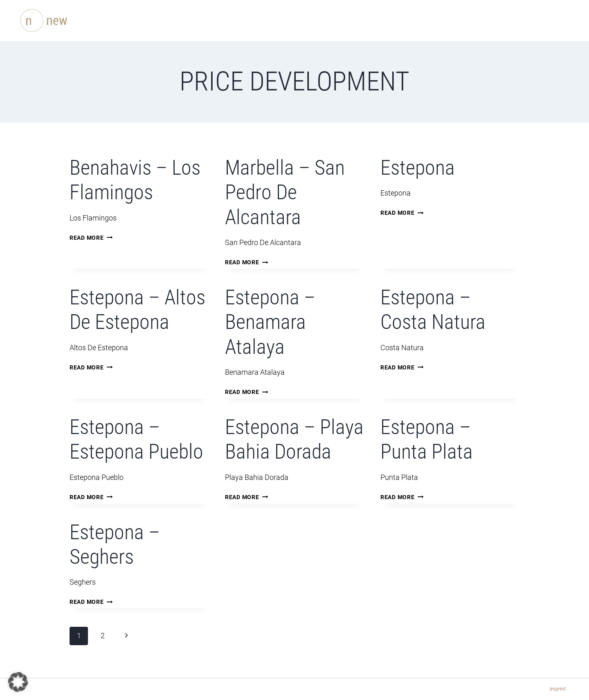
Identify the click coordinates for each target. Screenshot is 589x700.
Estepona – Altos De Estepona (137, 309)
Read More (91, 238)
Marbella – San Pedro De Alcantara (285, 192)
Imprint (558, 689)
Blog (354, 20)
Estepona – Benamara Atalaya (270, 322)
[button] (18, 682)
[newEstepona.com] (72, 20)
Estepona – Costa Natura (433, 309)
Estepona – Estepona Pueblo (136, 439)
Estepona (418, 168)
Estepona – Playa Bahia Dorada (294, 439)
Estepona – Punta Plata (427, 439)
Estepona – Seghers (115, 544)
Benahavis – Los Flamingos (135, 180)
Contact (391, 20)
